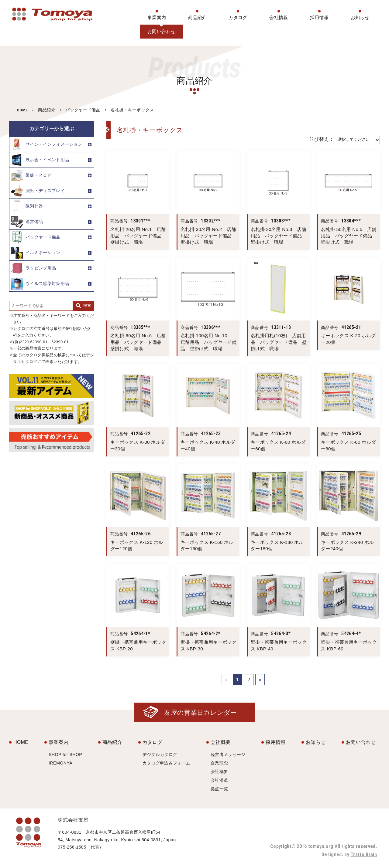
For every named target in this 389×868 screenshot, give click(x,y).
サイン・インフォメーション (46, 144)
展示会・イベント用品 (40, 160)
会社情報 (279, 17)
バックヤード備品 (83, 110)
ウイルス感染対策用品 (40, 284)
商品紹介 (197, 17)
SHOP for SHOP (65, 754)
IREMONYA (60, 763)
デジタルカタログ (160, 754)
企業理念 (219, 763)
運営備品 (27, 222)
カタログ (238, 17)
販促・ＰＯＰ (31, 175)
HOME (22, 110)
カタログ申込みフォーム (167, 763)
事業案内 (157, 17)
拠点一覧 (219, 789)
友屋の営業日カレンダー (201, 712)
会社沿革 (219, 780)
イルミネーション (36, 253)
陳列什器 (27, 206)
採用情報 (319, 17)
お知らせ (360, 17)
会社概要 (220, 742)
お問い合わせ (161, 31)
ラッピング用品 (33, 268)
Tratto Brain (364, 854)
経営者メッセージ (228, 754)
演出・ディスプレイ (38, 191)
